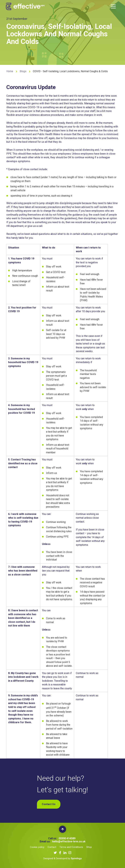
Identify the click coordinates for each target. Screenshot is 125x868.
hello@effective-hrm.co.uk (69, 841)
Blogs (23, 71)
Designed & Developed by (62, 858)
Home (10, 71)
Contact (52, 847)
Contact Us (49, 804)
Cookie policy (37, 847)
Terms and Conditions (71, 847)
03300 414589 (67, 838)
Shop (89, 847)
